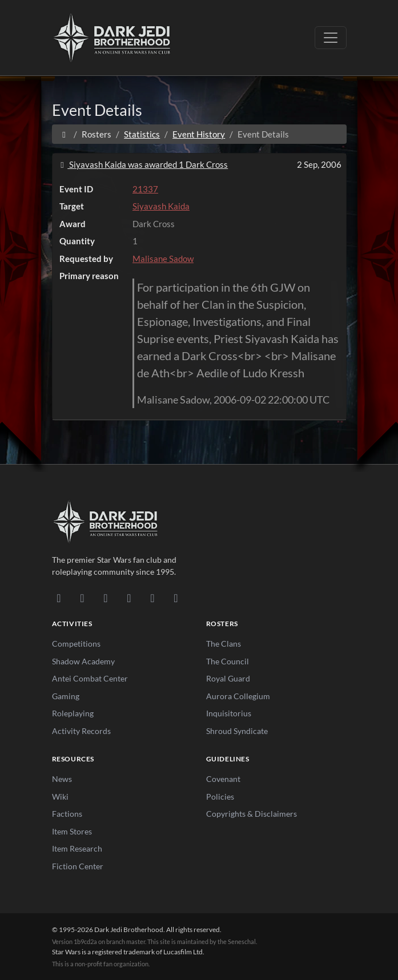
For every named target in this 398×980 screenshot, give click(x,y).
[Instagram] (129, 598)
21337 (145, 189)
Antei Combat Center (90, 678)
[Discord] (59, 598)
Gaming (66, 696)
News (62, 779)
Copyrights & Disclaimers (252, 814)
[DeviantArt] (83, 598)
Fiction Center (78, 866)
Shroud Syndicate (237, 731)
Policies (220, 796)
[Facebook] (106, 598)
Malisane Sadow (163, 259)
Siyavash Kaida (161, 206)
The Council (228, 661)
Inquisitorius (229, 713)
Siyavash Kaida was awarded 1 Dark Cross (143, 164)
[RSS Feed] (176, 598)
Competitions (76, 644)
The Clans (224, 644)
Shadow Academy (83, 661)
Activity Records (81, 731)
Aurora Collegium (238, 696)
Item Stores (72, 831)
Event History (199, 134)
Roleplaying (73, 713)
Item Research (77, 848)
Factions (67, 814)
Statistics (142, 134)
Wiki (60, 796)
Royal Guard (228, 678)
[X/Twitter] (153, 598)
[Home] (64, 134)
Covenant (223, 779)
